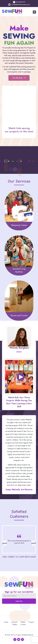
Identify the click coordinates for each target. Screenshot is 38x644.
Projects (31, 622)
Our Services (19, 78)
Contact (23, 624)
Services (14, 622)
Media (23, 622)
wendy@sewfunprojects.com (21, 5)
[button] (33, 543)
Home (6, 622)
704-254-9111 (21, 2)
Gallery (15, 624)
